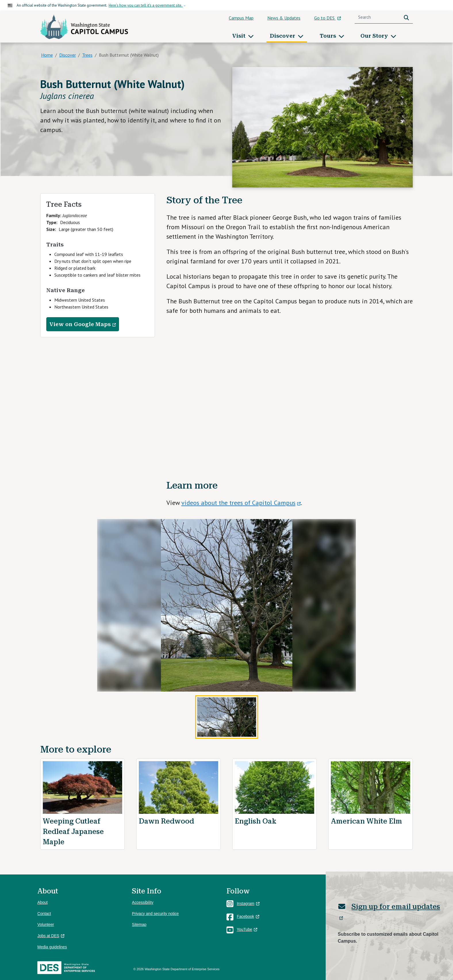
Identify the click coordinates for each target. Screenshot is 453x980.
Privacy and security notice (155, 914)
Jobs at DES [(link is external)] (51, 936)
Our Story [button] (375, 36)
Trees (87, 55)
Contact (44, 914)
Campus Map (241, 18)
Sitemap (139, 925)
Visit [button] (240, 36)
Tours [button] (329, 36)
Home (47, 55)
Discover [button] (283, 36)
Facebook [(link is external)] (248, 917)
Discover (68, 55)
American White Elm (366, 821)
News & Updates (284, 18)
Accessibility (143, 903)
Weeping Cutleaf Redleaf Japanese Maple (73, 832)
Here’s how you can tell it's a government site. (146, 5)
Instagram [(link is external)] (248, 904)
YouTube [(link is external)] (247, 930)
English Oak (256, 821)
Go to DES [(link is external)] (328, 18)
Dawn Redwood (166, 821)
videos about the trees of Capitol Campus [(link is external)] (241, 503)
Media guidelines (52, 947)
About (43, 903)
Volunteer (46, 925)
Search (408, 17)
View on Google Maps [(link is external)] (83, 324)
